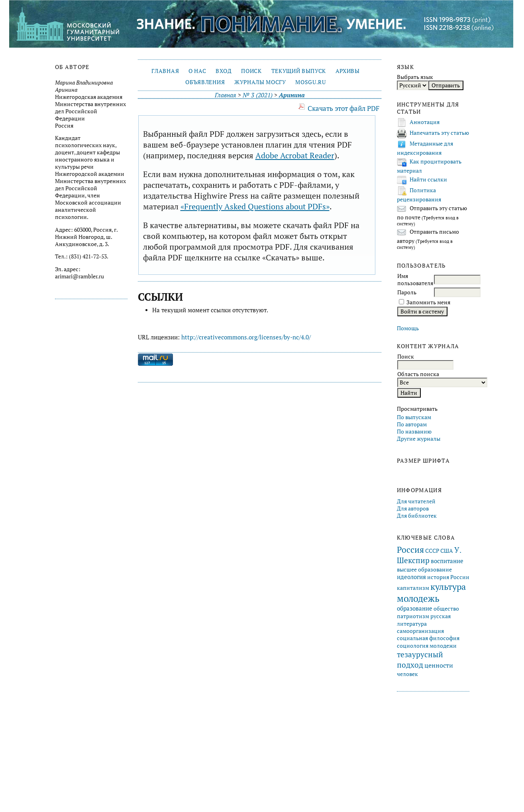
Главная (165, 71)
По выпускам (414, 417)
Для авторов (413, 508)
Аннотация (425, 122)
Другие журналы (419, 439)
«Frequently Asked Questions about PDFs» (255, 206)
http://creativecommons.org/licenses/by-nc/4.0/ (246, 337)
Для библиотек (417, 516)
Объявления (205, 82)
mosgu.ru (310, 82)
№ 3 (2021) (258, 95)
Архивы (348, 71)
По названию (414, 432)
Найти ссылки (428, 179)
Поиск (251, 71)
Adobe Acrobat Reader (295, 155)
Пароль (407, 292)
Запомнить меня (428, 302)
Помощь (408, 328)
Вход (224, 71)
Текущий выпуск (299, 71)
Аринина (292, 95)
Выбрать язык (415, 77)
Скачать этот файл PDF (343, 108)
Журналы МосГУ (260, 82)
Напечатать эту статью (439, 133)
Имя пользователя (415, 280)
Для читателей (416, 501)
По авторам (412, 424)
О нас (197, 71)
